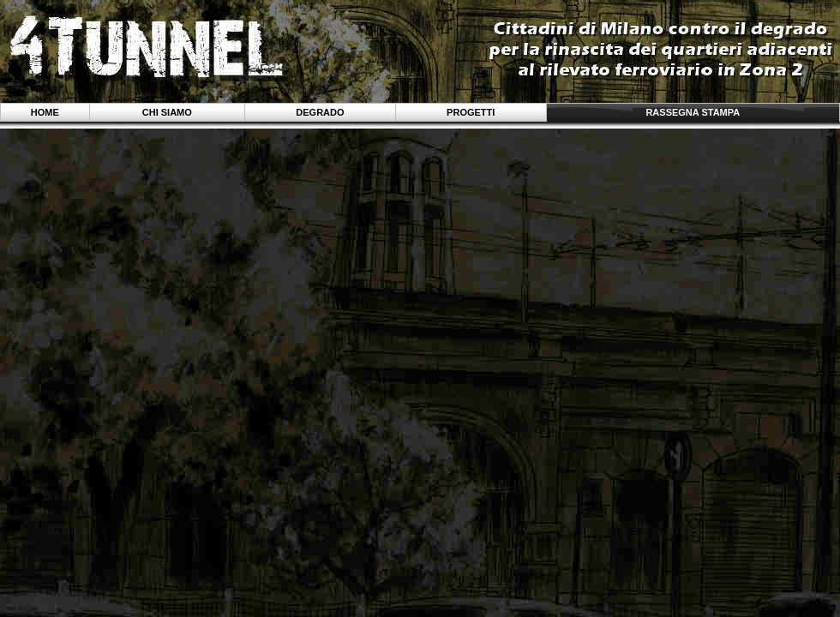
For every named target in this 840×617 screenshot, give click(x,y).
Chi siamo (167, 112)
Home (45, 112)
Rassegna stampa (693, 112)
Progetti (471, 112)
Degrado (320, 112)
